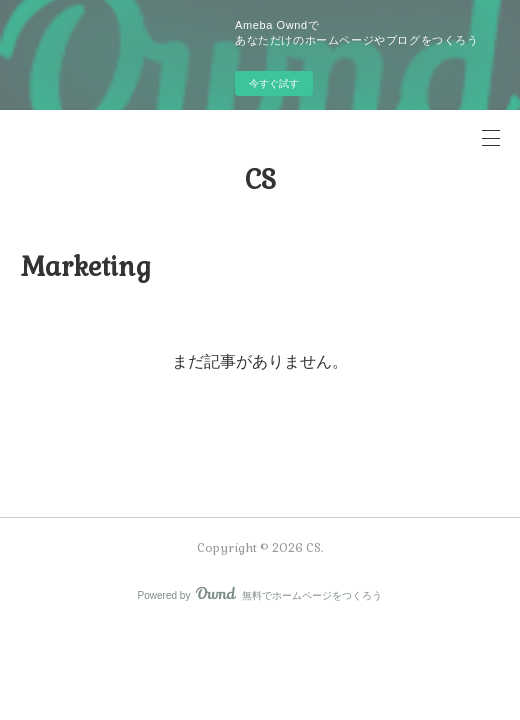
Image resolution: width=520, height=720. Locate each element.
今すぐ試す (274, 83)
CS (260, 180)
